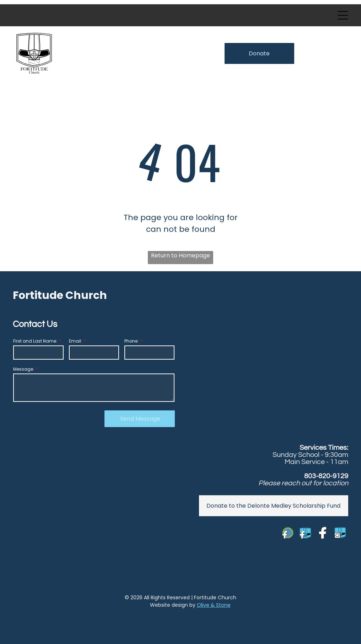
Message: (24, 369)
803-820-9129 (326, 476)
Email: (76, 341)
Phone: (131, 341)
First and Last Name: (35, 341)
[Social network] (288, 533)
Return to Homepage (180, 255)
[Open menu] (343, 15)
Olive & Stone (214, 605)
